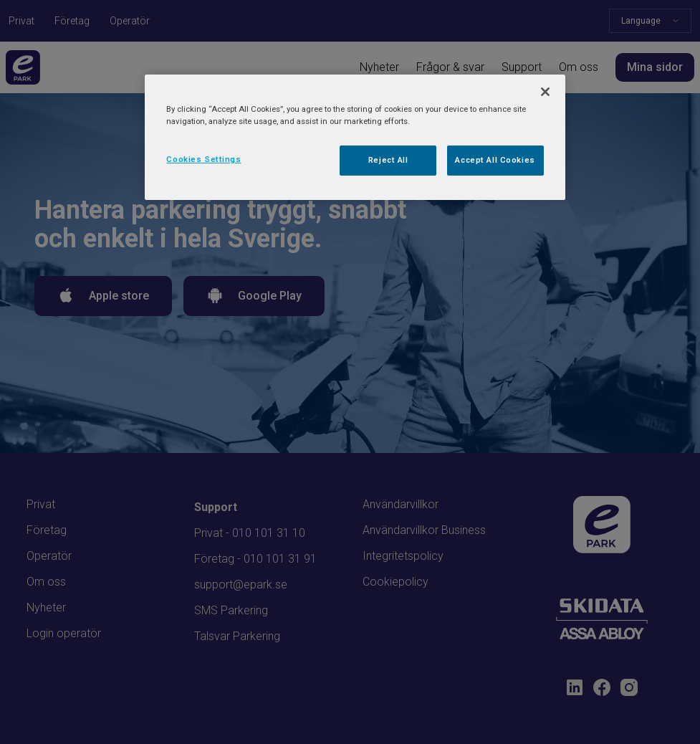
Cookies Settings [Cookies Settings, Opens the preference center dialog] (203, 159)
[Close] (545, 92)
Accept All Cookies (495, 160)
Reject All (388, 160)
